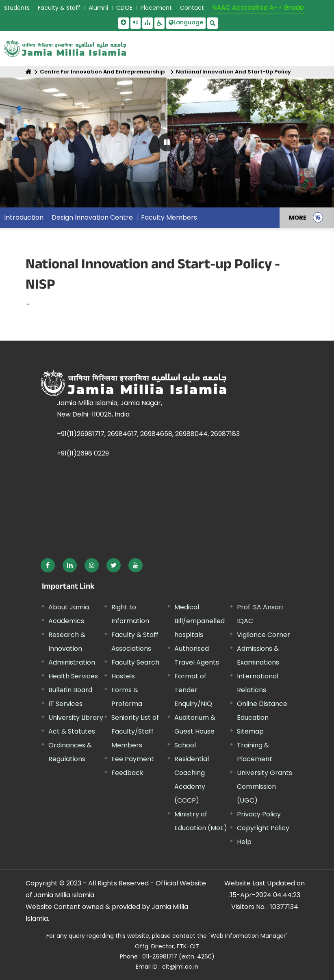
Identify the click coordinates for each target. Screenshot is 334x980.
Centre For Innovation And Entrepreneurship (102, 72)
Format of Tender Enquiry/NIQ (193, 690)
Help (244, 842)
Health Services (73, 676)
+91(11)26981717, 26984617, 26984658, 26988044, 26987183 (148, 434)
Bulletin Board (70, 690)
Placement (156, 8)
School (185, 745)
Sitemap (250, 731)
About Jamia (69, 607)
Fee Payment (133, 759)
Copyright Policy (263, 828)
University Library (76, 718)
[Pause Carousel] (167, 142)
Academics (66, 621)
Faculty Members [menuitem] (169, 217)
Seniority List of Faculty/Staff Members (135, 731)
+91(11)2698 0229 (83, 453)
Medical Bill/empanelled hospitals (200, 621)
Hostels (123, 676)
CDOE (124, 8)
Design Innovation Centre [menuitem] (92, 217)
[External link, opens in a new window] (48, 565)
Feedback (127, 773)
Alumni (98, 8)
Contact (192, 8)
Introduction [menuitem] (24, 217)
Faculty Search (135, 662)
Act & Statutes (72, 731)
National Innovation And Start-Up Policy (233, 72)
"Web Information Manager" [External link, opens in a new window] (248, 936)
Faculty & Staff (59, 8)
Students (17, 8)
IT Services (65, 704)
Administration (72, 662)
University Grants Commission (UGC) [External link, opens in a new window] (265, 787)
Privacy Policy (259, 814)
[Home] (29, 72)
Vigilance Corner (264, 635)
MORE (298, 218)
